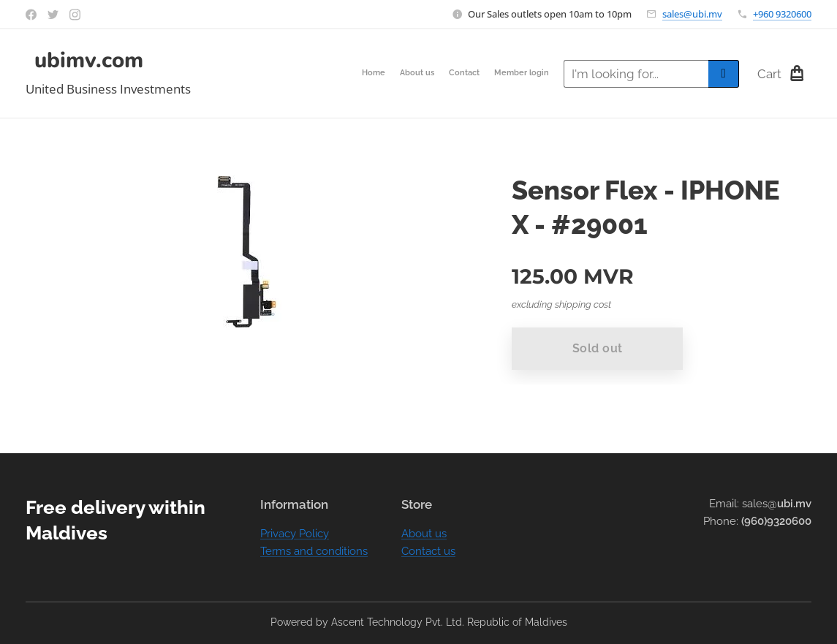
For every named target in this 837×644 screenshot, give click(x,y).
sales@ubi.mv (692, 14)
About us (424, 534)
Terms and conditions (314, 551)
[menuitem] (507, 74)
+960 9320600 (782, 14)
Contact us (428, 551)
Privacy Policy (295, 534)
